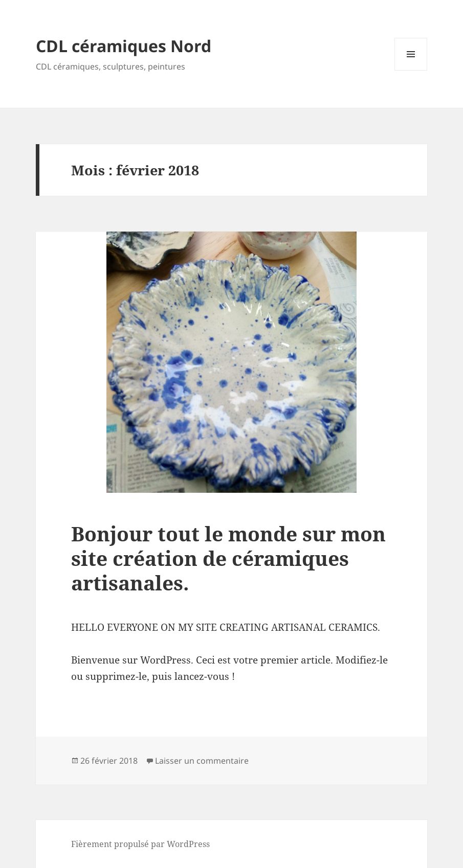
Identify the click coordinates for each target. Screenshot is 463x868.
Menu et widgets (411, 70)
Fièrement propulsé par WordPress (140, 844)
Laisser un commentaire (202, 761)
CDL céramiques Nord (124, 46)
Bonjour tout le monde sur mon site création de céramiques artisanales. (228, 558)
